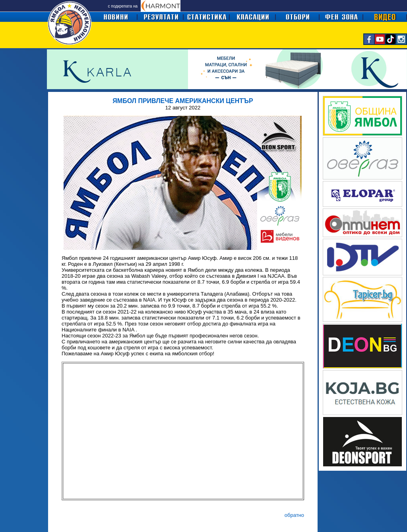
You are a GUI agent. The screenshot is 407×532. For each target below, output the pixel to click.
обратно (294, 515)
